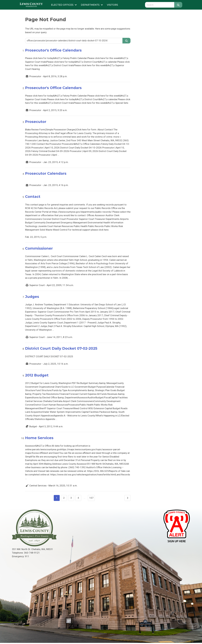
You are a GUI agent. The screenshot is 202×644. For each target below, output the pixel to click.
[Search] (178, 5)
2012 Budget (37, 375)
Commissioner (39, 248)
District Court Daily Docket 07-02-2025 (61, 348)
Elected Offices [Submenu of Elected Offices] (62, 5)
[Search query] (160, 5)
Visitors (112, 5)
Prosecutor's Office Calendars (53, 50)
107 (91, 498)
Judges (32, 297)
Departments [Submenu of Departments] (90, 5)
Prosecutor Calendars (46, 173)
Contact (33, 196)
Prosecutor (36, 122)
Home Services (39, 438)
